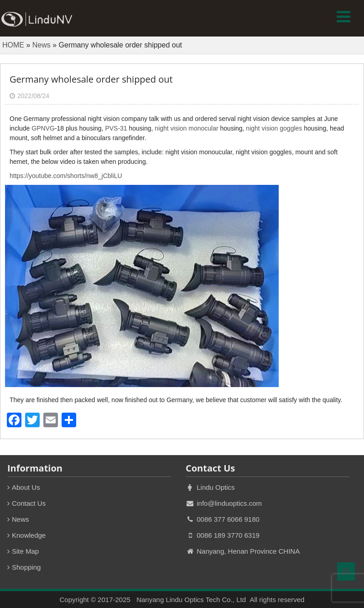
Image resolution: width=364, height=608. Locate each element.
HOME (13, 45)
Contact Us (29, 503)
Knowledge (29, 535)
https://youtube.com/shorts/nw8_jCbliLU (66, 176)
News (42, 45)
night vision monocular (186, 128)
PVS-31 (116, 128)
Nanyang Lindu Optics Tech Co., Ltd (191, 600)
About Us (26, 487)
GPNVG (43, 128)
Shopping (26, 567)
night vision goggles (274, 128)
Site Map (25, 551)
